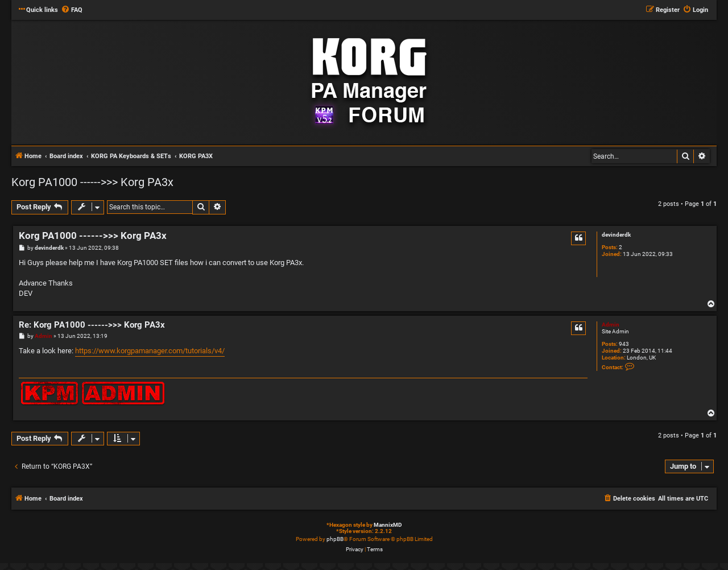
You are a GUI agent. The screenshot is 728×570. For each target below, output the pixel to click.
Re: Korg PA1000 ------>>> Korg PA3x (92, 325)
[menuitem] (72, 10)
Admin (611, 325)
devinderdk (616, 235)
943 (624, 344)
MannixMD (388, 525)
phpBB (335, 539)
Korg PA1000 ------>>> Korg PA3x (92, 182)
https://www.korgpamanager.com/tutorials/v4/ (150, 351)
